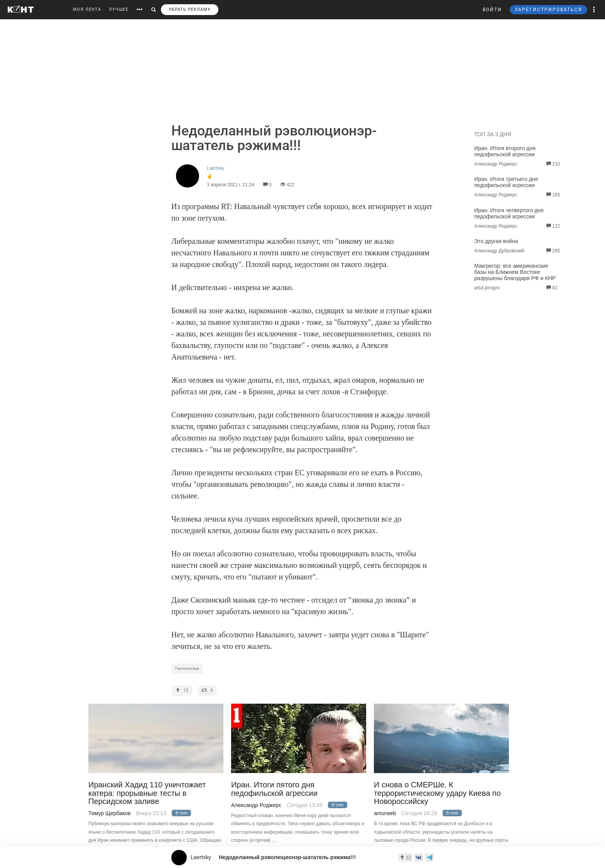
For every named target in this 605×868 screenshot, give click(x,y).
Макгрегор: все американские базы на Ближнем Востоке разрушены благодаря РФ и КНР (515, 272)
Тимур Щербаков (110, 813)
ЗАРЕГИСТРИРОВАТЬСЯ (548, 10)
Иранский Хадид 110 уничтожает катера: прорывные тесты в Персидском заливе (147, 793)
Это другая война (496, 241)
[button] (594, 10)
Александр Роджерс (256, 805)
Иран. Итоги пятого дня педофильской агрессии (274, 789)
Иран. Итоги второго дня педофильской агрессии (505, 151)
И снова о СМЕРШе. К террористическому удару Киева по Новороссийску (437, 793)
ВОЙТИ (492, 10)
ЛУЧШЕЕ (119, 9)
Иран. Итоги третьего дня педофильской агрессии (506, 182)
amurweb (385, 813)
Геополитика (187, 668)
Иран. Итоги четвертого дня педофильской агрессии (509, 213)
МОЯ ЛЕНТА (87, 9)
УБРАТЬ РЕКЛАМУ (190, 9)
